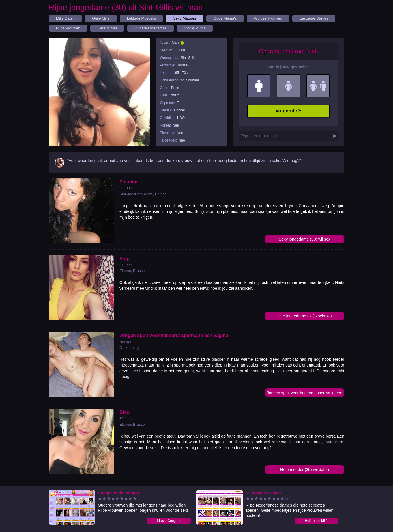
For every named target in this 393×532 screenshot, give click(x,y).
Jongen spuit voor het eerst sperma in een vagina (305, 394)
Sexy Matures (185, 18)
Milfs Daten (65, 18)
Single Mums (195, 28)
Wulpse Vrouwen (268, 18)
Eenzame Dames (314, 18)
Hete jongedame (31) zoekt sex (305, 316)
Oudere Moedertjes (150, 28)
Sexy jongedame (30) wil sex (305, 239)
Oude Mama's (225, 18)
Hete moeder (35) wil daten (305, 470)
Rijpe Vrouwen (68, 28)
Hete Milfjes (107, 28)
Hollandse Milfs (316, 521)
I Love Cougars (169, 521)
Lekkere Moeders (141, 18)
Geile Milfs (101, 18)
